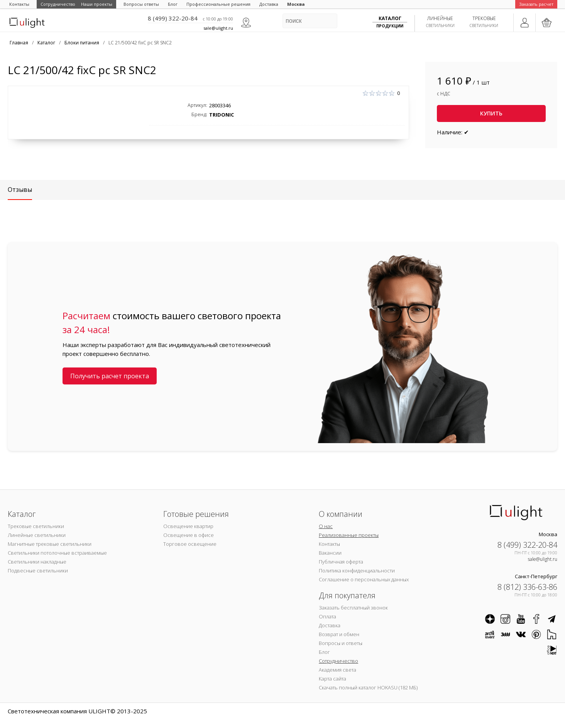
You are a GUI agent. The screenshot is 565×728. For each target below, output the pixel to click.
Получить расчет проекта (110, 376)
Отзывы (20, 190)
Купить (491, 113)
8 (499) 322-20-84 (173, 18)
